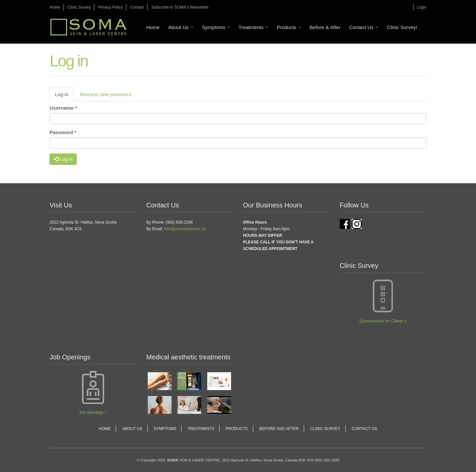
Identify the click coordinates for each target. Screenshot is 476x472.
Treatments (253, 27)
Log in (64, 96)
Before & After (325, 27)
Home (55, 7)
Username (63, 108)
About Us (181, 27)
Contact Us (364, 27)
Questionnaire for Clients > (383, 321)
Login (422, 7)
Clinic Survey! (402, 27)
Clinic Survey (79, 7)
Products (289, 27)
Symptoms (216, 27)
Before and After (279, 429)
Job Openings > (93, 413)
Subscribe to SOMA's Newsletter (180, 7)
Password (63, 132)
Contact (137, 7)
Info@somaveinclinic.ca (185, 229)
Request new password (105, 94)
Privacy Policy (111, 7)
